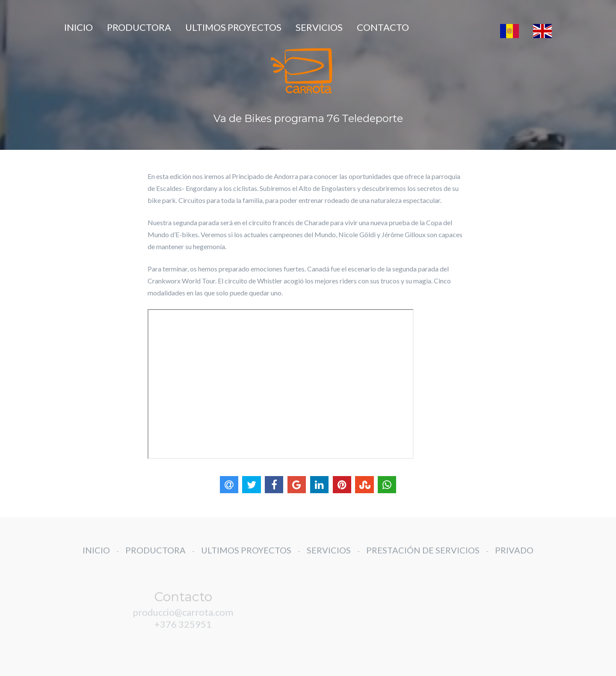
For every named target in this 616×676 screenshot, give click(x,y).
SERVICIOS (319, 27)
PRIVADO (514, 557)
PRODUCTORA (139, 27)
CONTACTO (383, 27)
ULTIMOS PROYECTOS (233, 27)
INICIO (78, 27)
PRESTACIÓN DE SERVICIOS (423, 557)
